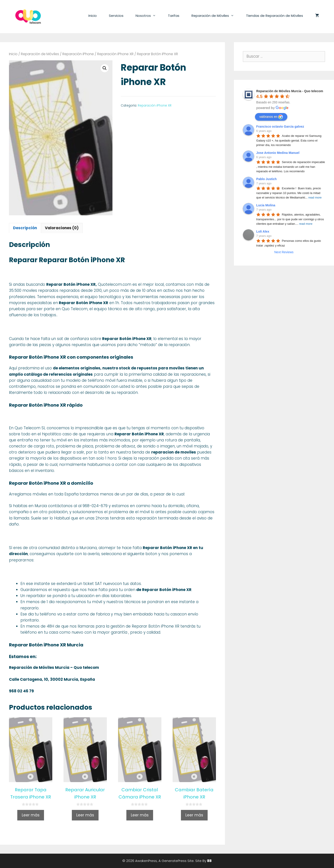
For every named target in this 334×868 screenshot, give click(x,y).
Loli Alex (263, 231)
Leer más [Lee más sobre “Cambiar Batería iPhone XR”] (194, 815)
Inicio (93, 16)
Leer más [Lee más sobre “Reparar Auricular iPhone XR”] (85, 815)
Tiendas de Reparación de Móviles (275, 16)
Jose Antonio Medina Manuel (278, 153)
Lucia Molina (266, 205)
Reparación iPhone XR (115, 54)
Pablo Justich (267, 179)
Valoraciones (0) (62, 228)
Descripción (25, 228)
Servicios (116, 16)
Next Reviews (284, 252)
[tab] (25, 228)
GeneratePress (174, 861)
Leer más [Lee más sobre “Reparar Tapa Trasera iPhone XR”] (31, 815)
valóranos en (271, 117)
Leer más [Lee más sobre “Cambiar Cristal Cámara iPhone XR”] (140, 815)
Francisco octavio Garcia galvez (280, 126)
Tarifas (174, 16)
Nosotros (149, 16)
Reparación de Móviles (216, 16)
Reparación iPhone (78, 54)
